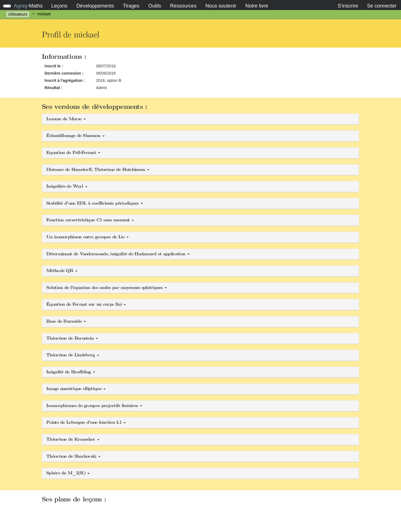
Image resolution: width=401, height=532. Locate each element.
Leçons (59, 6)
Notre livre (257, 6)
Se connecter (382, 6)
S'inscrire (348, 6)
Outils (155, 6)
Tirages (131, 6)
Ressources (183, 6)
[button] (200, 119)
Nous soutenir (221, 6)
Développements (95, 6)
